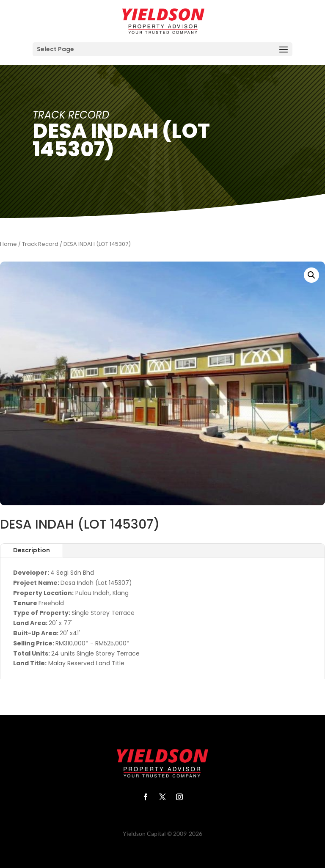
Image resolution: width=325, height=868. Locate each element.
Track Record (40, 244)
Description (32, 550)
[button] (311, 275)
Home (8, 244)
